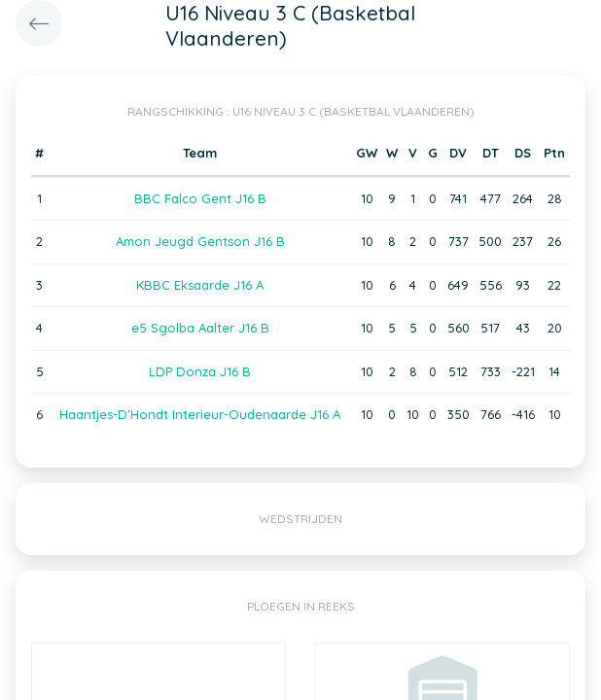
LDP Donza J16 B (200, 371)
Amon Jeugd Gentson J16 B (200, 241)
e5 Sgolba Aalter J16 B (200, 328)
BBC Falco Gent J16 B (200, 198)
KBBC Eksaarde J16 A (200, 285)
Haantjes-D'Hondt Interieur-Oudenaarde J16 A (200, 414)
